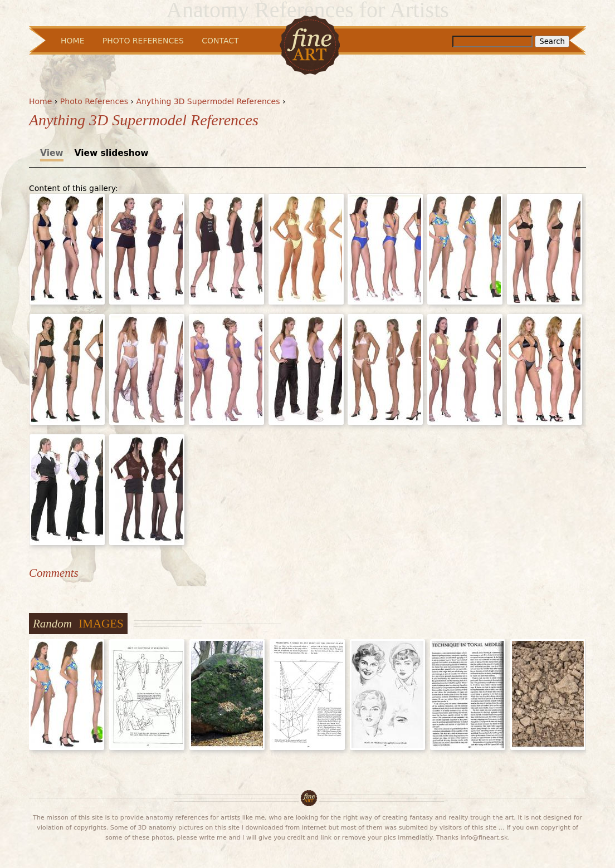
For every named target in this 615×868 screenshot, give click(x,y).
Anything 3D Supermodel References (208, 101)
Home (40, 101)
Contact (220, 41)
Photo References (94, 101)
